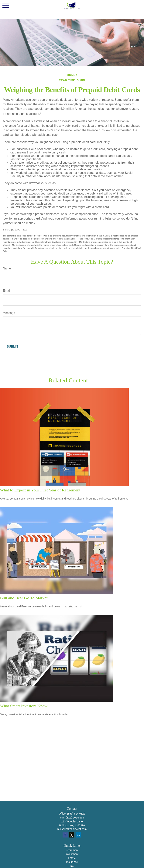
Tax (72, 866)
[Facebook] (65, 835)
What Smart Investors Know (24, 706)
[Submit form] (13, 347)
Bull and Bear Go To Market (24, 598)
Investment (72, 854)
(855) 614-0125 (76, 814)
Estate (72, 858)
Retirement (72, 850)
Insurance (72, 862)
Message (9, 313)
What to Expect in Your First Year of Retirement (40, 490)
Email (7, 291)
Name (7, 268)
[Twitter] (72, 835)
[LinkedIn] (78, 835)
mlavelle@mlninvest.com (72, 829)
